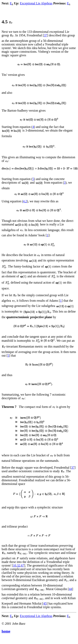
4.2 (25, 201)
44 (70, 589)
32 (19, 565)
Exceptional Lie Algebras (36, 3)
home (6, 631)
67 (23, 565)
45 (45, 603)
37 (45, 35)
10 (15, 565)
